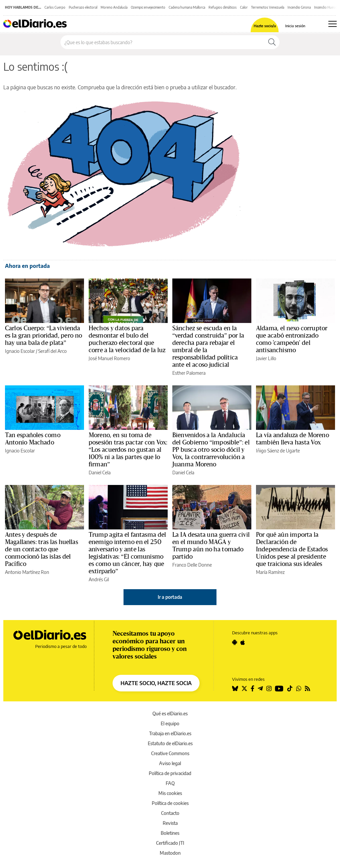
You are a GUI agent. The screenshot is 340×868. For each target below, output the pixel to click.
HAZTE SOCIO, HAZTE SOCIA (156, 683)
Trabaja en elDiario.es (170, 733)
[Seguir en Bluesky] (235, 688)
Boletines (170, 833)
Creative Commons (170, 753)
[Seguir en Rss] (307, 688)
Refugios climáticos (223, 7)
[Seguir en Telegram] (260, 688)
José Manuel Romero (109, 358)
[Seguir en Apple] (243, 642)
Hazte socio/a (265, 26)
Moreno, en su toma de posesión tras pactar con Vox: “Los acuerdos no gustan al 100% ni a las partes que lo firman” (128, 450)
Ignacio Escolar (20, 351)
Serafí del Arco (52, 351)
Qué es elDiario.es (170, 713)
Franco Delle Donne (192, 565)
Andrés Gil (99, 579)
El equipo (170, 723)
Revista (170, 823)
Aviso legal (170, 763)
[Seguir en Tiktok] (290, 688)
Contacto (170, 813)
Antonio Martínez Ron (27, 572)
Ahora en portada (27, 266)
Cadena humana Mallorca (187, 7)
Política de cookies (170, 803)
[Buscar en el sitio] (163, 42)
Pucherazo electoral (83, 7)
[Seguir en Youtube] (279, 688)
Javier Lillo (266, 358)
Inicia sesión (295, 26)
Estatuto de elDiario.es (170, 743)
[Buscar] (272, 42)
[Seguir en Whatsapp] (299, 688)
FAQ (170, 783)
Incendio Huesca (326, 7)
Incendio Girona (299, 7)
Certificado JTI (170, 843)
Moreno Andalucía (114, 7)
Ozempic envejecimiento (148, 7)
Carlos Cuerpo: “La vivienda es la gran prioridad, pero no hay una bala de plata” (43, 336)
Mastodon (170, 853)
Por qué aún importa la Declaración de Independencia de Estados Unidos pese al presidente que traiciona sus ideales (292, 549)
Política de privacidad (170, 773)
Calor (244, 7)
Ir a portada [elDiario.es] (170, 597)
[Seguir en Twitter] (244, 688)
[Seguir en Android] (235, 642)
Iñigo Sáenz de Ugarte (278, 451)
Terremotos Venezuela (268, 7)
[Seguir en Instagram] (269, 688)
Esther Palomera (189, 373)
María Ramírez (270, 572)
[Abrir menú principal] (333, 24)
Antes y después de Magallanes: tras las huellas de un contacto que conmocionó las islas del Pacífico (42, 549)
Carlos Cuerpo (55, 7)
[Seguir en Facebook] (253, 688)
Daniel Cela (100, 473)
